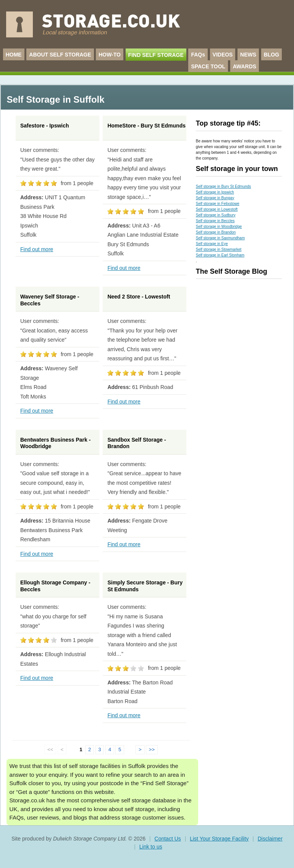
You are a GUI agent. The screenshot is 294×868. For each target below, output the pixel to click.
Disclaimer (270, 839)
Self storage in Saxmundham (220, 238)
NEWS (248, 55)
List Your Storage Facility (219, 839)
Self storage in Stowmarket (219, 249)
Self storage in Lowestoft (217, 209)
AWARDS (245, 66)
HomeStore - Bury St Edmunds (146, 126)
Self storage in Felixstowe (218, 204)
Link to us (151, 847)
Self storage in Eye (212, 244)
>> (152, 749)
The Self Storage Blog (232, 271)
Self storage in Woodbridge (219, 227)
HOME (14, 55)
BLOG (271, 55)
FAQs (198, 55)
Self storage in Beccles (215, 221)
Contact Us (168, 839)
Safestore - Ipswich (45, 126)
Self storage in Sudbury (216, 215)
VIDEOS (223, 55)
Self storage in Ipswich (215, 192)
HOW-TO (110, 55)
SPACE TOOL (208, 66)
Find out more (37, 249)
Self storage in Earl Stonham (220, 255)
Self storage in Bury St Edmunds (224, 186)
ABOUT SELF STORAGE (60, 55)
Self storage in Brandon (216, 232)
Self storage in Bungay (215, 198)
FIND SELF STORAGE (156, 55)
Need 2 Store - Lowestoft (139, 297)
